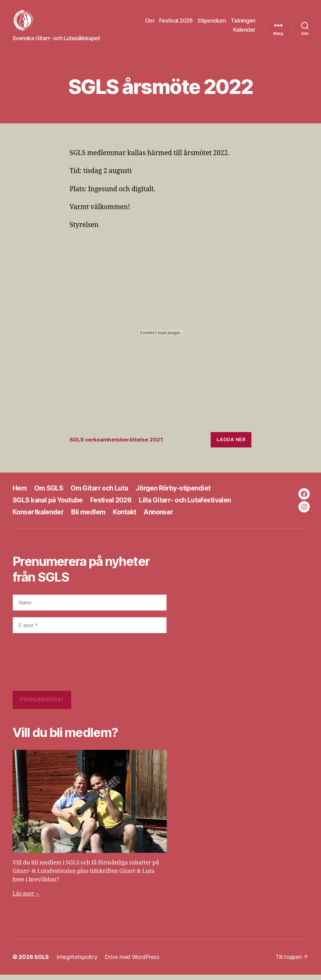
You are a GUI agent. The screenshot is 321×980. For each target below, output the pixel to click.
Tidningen (243, 23)
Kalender (244, 32)
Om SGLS (49, 493)
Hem (20, 493)
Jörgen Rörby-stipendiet (173, 493)
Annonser (158, 517)
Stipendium (212, 23)
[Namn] (90, 608)
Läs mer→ (26, 899)
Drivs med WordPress (132, 962)
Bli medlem (88, 517)
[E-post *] (90, 630)
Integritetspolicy (77, 962)
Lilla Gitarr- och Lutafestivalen (185, 505)
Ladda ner (231, 445)
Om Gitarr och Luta (99, 493)
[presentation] (38, 667)
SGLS (42, 962)
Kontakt (124, 517)
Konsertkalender (38, 517)
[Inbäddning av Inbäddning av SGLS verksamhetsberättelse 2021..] (160, 338)
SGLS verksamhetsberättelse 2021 (116, 445)
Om (150, 23)
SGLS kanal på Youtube (48, 505)
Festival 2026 (176, 23)
